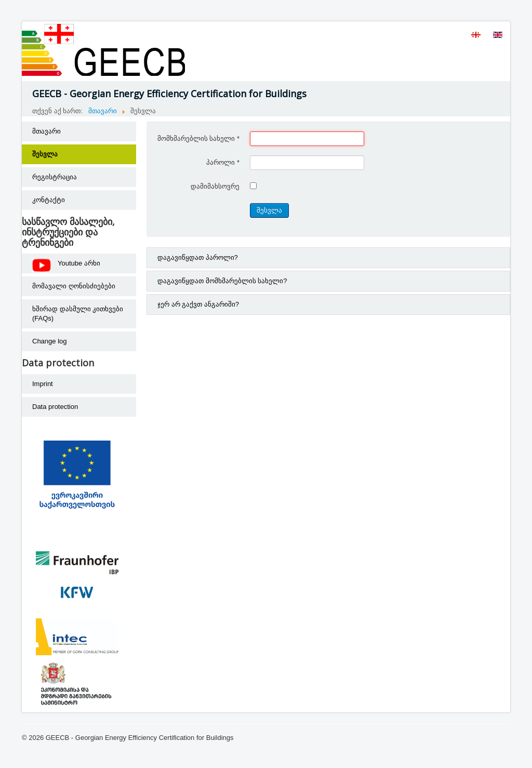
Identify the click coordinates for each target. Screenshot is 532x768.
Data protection (55, 407)
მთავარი (46, 131)
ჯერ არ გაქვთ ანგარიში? (198, 304)
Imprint (43, 384)
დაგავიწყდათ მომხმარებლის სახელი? (222, 281)
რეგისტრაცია (55, 177)
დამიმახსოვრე (215, 186)
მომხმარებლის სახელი (198, 138)
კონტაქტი (49, 200)
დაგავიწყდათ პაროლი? (198, 257)
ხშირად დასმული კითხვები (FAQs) (78, 314)
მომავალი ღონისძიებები (74, 286)
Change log (50, 341)
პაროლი (223, 162)
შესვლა (45, 154)
